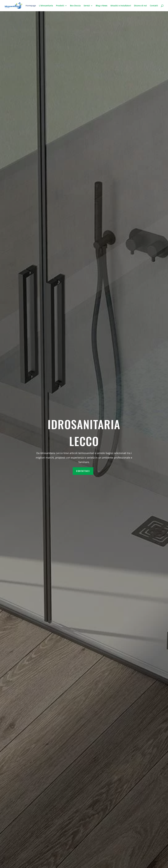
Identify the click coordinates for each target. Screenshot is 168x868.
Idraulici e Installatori (121, 6)
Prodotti (60, 6)
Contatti (154, 6)
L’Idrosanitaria (46, 6)
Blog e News (102, 6)
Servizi (87, 6)
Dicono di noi (140, 6)
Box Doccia (75, 6)
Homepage (31, 6)
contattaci (83, 471)
